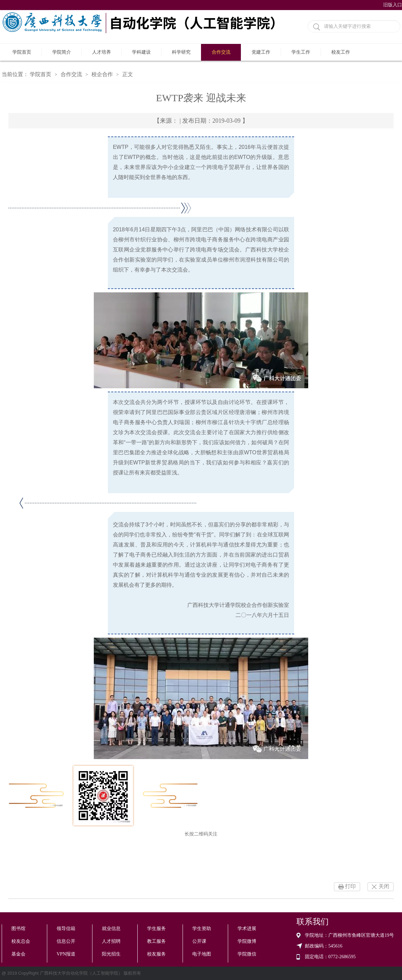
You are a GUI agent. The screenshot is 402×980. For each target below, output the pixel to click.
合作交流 (221, 52)
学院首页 (22, 52)
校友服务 (156, 954)
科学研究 (181, 52)
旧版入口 (393, 5)
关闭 (384, 886)
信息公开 (66, 941)
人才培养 (102, 52)
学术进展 (247, 929)
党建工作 (261, 52)
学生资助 (202, 929)
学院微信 (247, 954)
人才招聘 (111, 941)
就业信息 (111, 929)
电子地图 (202, 954)
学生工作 (301, 52)
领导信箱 (66, 929)
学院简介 (62, 52)
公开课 (199, 941)
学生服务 (156, 929)
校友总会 (21, 941)
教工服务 (156, 941)
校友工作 (341, 52)
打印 (350, 886)
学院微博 (247, 941)
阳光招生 (111, 954)
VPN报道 (66, 954)
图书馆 (18, 929)
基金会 (18, 954)
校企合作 (102, 74)
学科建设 (141, 52)
